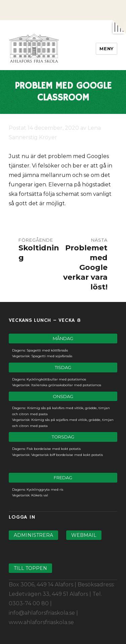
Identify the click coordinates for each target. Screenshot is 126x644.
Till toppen (30, 568)
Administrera (33, 535)
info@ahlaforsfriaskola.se (42, 613)
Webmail (84, 535)
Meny (106, 49)
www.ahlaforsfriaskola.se (41, 622)
